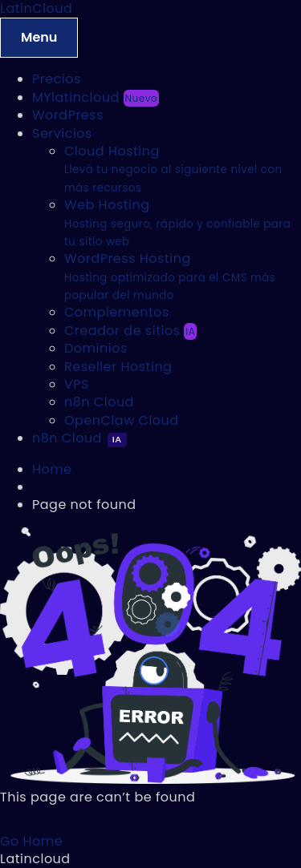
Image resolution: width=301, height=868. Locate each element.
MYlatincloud (96, 97)
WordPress (68, 115)
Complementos (117, 312)
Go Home (31, 841)
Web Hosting (177, 222)
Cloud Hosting (173, 169)
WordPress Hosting (170, 276)
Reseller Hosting (118, 367)
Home (52, 469)
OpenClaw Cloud (122, 420)
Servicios (62, 133)
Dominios (96, 348)
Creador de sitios (130, 331)
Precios (57, 79)
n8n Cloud (99, 402)
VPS (77, 384)
